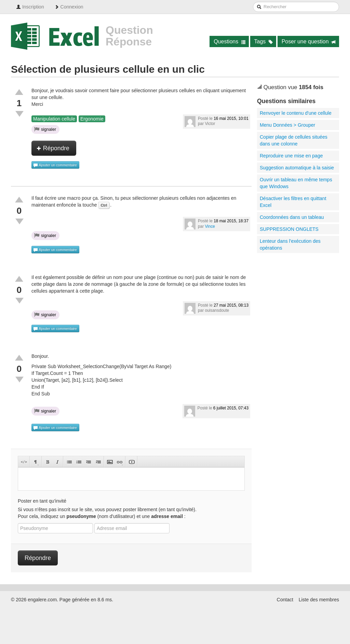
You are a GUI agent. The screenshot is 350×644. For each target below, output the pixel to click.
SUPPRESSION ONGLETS (289, 229)
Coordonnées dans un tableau (292, 217)
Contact (285, 600)
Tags (264, 41)
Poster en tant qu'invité (42, 501)
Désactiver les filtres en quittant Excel (293, 202)
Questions (230, 41)
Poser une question (309, 41)
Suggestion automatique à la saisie (297, 168)
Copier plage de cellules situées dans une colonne (294, 140)
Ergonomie (92, 119)
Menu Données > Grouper (287, 125)
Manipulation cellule (54, 119)
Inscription (30, 7)
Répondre (53, 148)
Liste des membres (319, 600)
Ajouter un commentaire (55, 165)
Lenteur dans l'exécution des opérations (290, 244)
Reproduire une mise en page (291, 156)
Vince (210, 226)
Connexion (69, 7)
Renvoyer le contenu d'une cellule (296, 113)
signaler (45, 129)
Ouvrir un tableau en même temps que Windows (296, 183)
